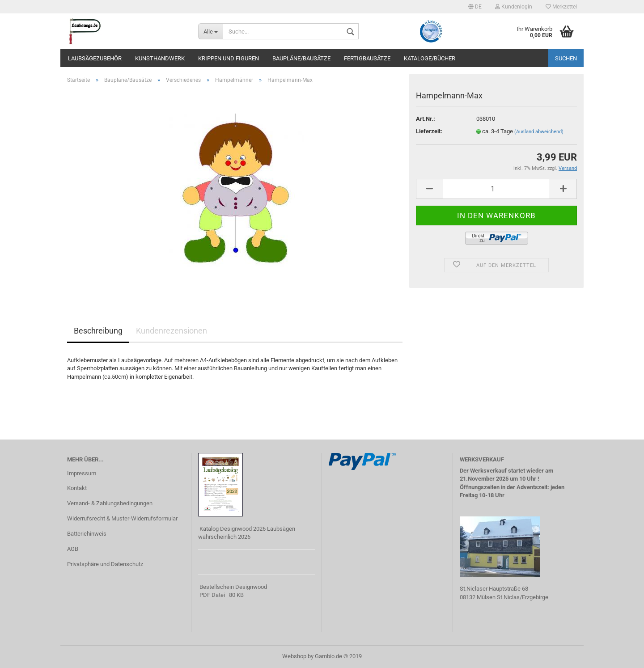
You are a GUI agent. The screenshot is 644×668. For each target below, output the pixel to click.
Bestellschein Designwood (233, 587)
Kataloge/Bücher (430, 58)
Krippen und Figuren (229, 58)
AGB (73, 549)
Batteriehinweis (87, 534)
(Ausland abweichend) (539, 132)
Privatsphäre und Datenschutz (105, 564)
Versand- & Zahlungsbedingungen (110, 503)
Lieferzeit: (429, 131)
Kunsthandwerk (160, 58)
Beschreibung (98, 331)
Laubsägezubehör (95, 58)
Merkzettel (561, 7)
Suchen (566, 58)
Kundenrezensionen (172, 331)
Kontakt (77, 488)
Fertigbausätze (367, 58)
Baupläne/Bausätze (301, 58)
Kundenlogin (514, 7)
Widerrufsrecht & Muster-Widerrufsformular (122, 518)
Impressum (82, 473)
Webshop (294, 656)
